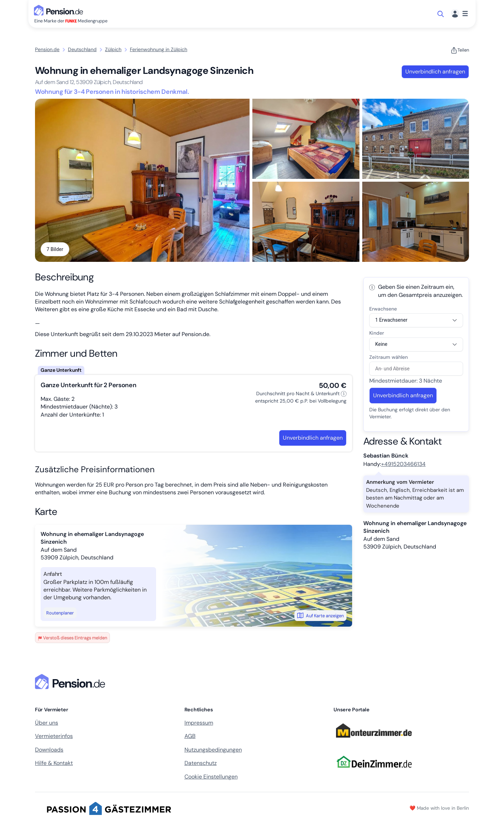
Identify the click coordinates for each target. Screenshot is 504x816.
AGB (190, 736)
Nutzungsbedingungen (213, 750)
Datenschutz (201, 763)
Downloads (49, 750)
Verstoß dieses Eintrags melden (72, 638)
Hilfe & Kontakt (54, 763)
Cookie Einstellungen (211, 777)
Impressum (199, 723)
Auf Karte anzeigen (320, 615)
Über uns (47, 723)
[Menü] (459, 14)
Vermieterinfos (54, 736)
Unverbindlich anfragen (435, 72)
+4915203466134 (403, 464)
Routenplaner (60, 613)
